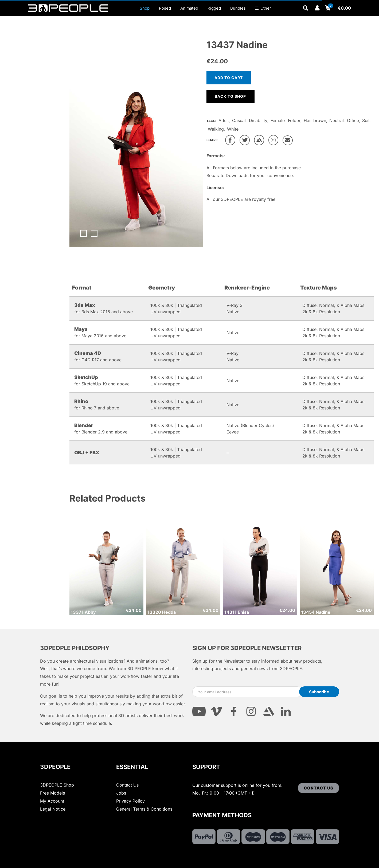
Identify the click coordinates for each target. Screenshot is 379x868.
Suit (366, 120)
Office (353, 120)
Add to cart (229, 78)
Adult (224, 120)
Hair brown (315, 120)
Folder (294, 120)
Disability (258, 120)
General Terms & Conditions (144, 809)
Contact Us (127, 785)
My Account (52, 801)
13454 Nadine (316, 612)
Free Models (52, 793)
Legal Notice (53, 809)
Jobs (121, 793)
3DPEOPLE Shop (57, 785)
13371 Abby (83, 612)
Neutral (337, 120)
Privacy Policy (130, 801)
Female (278, 120)
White (233, 129)
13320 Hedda (162, 612)
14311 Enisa (237, 612)
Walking (216, 129)
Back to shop (230, 96)
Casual (239, 120)
